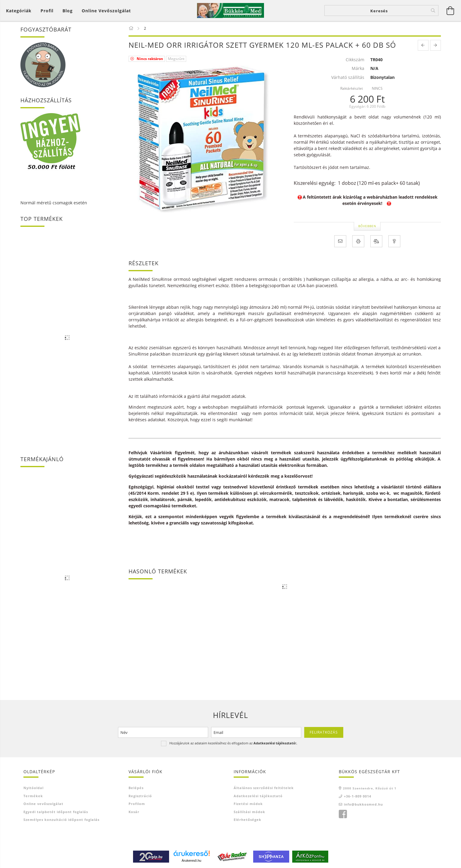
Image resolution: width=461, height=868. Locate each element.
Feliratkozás (324, 732)
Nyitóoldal (33, 788)
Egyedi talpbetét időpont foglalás (56, 812)
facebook (343, 815)
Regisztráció (140, 796)
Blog (68, 11)
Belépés (136, 788)
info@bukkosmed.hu (363, 804)
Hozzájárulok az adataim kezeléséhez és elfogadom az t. (233, 743)
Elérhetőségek (247, 820)
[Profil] (47, 11)
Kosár (134, 812)
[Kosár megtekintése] (450, 11)
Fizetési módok (248, 804)
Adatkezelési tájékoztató (258, 796)
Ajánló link (244, 828)
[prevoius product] (423, 45)
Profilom (137, 804)
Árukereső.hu (191, 860)
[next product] (435, 45)
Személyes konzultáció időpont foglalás (61, 820)
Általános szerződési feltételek (264, 788)
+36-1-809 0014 (358, 796)
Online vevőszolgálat (106, 11)
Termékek (33, 796)
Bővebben (367, 226)
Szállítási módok (249, 812)
